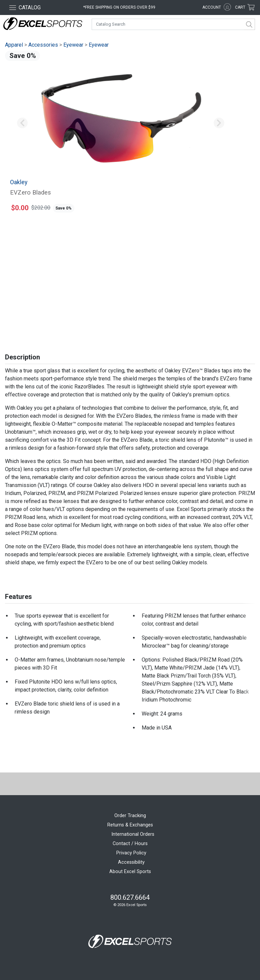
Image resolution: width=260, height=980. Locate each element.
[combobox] (173, 24)
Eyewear (73, 45)
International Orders (133, 834)
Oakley (19, 182)
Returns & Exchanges (130, 825)
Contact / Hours (130, 844)
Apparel (14, 45)
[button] (22, 123)
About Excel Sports (130, 872)
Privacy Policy (131, 853)
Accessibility (131, 862)
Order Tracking (130, 816)
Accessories (43, 45)
